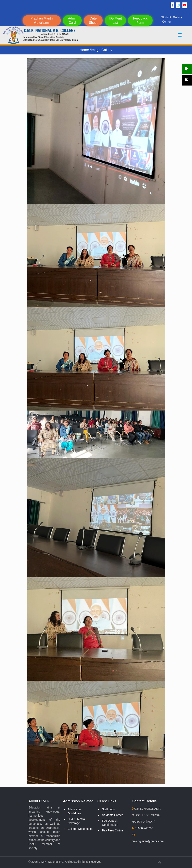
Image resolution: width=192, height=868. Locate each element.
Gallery (177, 17)
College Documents (80, 829)
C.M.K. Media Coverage (76, 821)
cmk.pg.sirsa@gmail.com (148, 841)
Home (85, 50)
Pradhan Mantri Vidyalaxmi (42, 21)
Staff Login (109, 809)
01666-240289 (143, 828)
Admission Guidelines (74, 811)
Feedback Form (140, 21)
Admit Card (72, 21)
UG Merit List (115, 21)
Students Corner (112, 815)
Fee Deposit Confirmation (110, 823)
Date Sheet (93, 21)
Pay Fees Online (113, 830)
